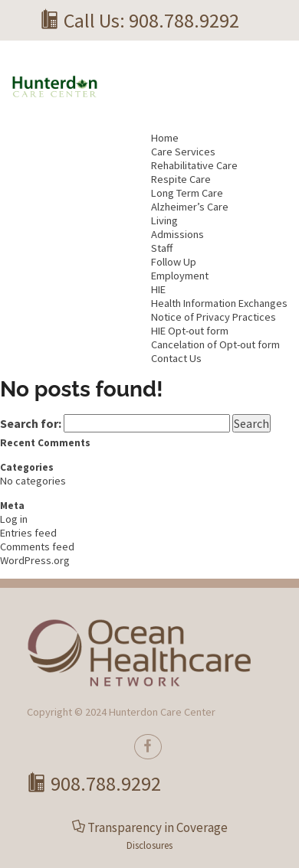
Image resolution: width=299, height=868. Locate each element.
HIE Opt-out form (190, 331)
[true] (148, 747)
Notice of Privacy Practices (214, 317)
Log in (14, 519)
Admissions (177, 234)
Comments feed (37, 547)
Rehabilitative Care (194, 165)
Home (165, 138)
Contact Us (176, 358)
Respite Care (181, 179)
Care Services (183, 152)
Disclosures (149, 845)
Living (164, 220)
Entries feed (28, 533)
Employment (180, 276)
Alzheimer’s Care (190, 207)
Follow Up (174, 262)
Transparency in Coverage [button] (158, 827)
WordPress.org (35, 560)
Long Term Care (187, 193)
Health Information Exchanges (219, 303)
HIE (158, 289)
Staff (162, 248)
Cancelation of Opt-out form (215, 344)
